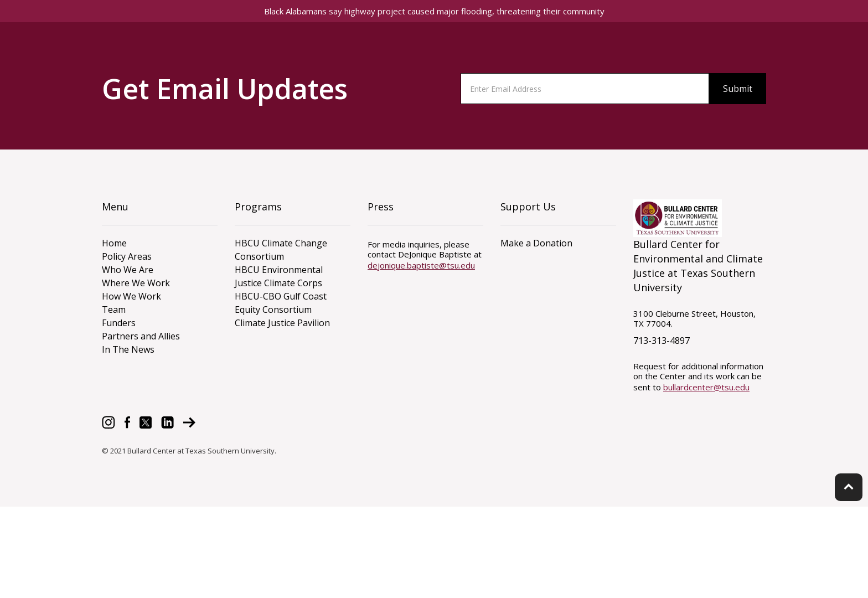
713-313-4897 (662, 341)
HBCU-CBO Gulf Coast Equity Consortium (281, 303)
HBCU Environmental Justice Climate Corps (279, 276)
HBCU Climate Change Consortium (281, 250)
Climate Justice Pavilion (282, 323)
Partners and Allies (141, 336)
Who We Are (128, 270)
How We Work (131, 296)
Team (114, 310)
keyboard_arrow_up (849, 487)
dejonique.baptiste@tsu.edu (421, 265)
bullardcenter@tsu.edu (706, 387)
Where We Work (136, 283)
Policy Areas (127, 256)
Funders (119, 323)
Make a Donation (536, 243)
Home (114, 243)
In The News (128, 349)
